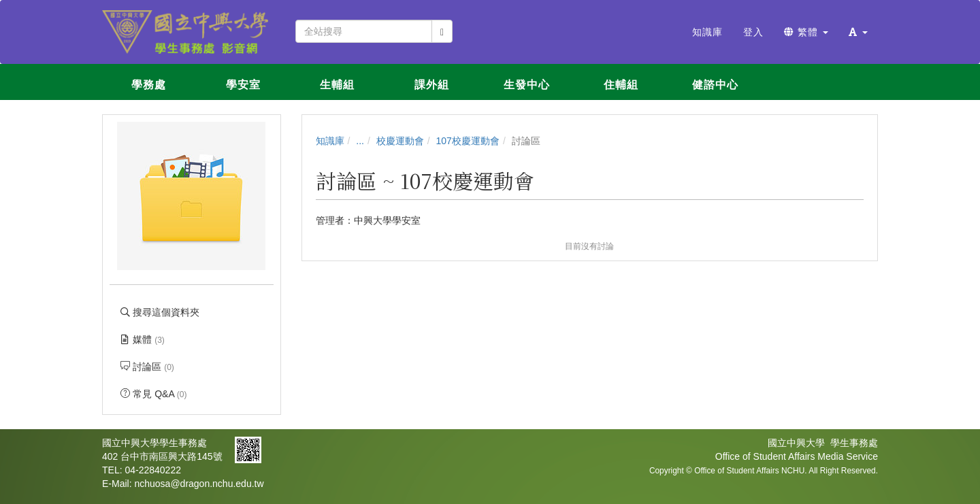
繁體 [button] (806, 32)
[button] (858, 32)
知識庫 (330, 141)
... (360, 141)
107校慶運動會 (468, 141)
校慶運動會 (400, 141)
